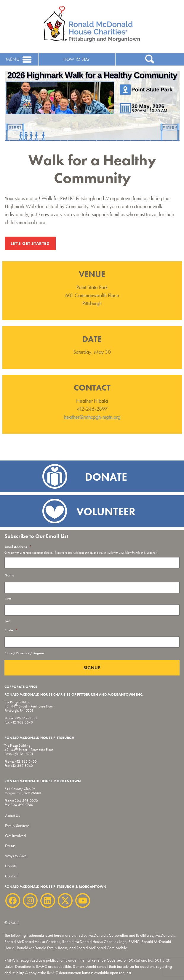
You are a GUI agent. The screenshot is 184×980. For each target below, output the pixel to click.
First (8, 599)
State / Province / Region (24, 653)
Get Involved (15, 836)
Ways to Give (16, 856)
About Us (12, 815)
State (11, 630)
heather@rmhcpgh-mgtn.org (92, 417)
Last (8, 621)
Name (9, 575)
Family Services (17, 826)
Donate (11, 866)
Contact (11, 876)
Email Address (18, 547)
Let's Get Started (30, 243)
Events (10, 846)
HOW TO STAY (77, 59)
